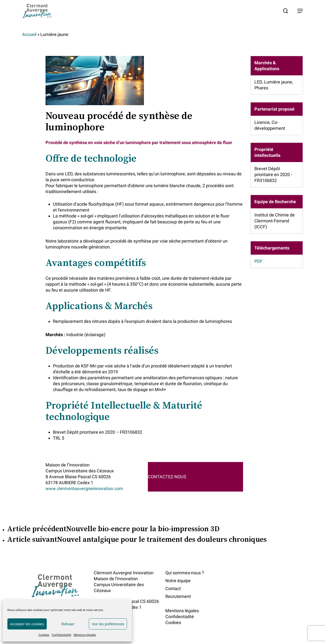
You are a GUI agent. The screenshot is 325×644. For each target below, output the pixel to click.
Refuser (68, 624)
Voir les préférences (108, 624)
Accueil (29, 34)
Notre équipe (178, 581)
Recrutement (178, 596)
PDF (258, 261)
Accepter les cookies (27, 624)
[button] (300, 11)
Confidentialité (61, 635)
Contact (173, 588)
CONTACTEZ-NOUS (167, 477)
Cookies (44, 635)
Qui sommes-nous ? (185, 573)
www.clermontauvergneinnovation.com (84, 488)
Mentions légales (85, 635)
